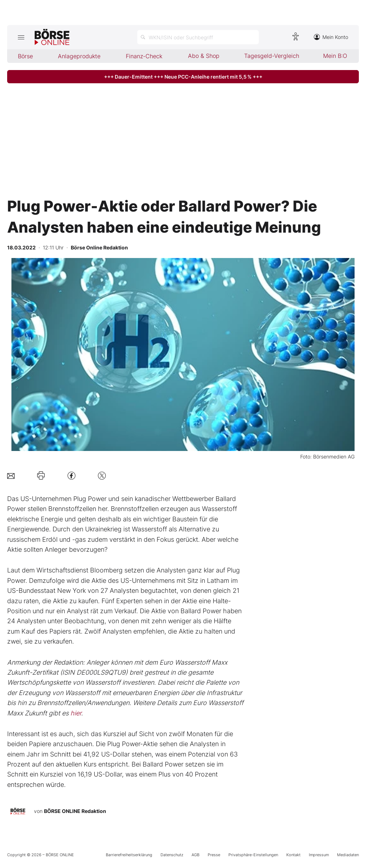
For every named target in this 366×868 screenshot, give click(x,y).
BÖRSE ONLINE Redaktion (75, 811)
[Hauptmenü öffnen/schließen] (21, 37)
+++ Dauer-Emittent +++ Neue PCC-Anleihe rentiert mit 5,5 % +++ (183, 77)
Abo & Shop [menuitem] (204, 56)
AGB (196, 855)
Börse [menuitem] (25, 56)
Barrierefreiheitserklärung (129, 855)
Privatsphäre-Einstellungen (253, 855)
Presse (214, 855)
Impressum (319, 855)
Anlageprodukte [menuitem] (79, 56)
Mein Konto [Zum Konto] (331, 37)
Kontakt (293, 855)
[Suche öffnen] (198, 37)
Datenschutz (172, 855)
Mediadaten (348, 855)
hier (76, 713)
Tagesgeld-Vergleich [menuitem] (272, 56)
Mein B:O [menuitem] (335, 56)
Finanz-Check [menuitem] (144, 56)
